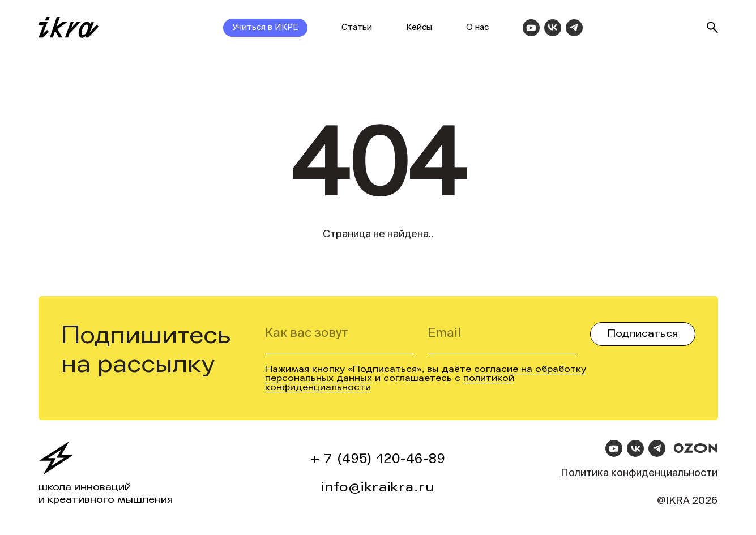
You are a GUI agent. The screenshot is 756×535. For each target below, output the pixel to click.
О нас (477, 27)
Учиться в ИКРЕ (265, 27)
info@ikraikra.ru (378, 487)
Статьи (357, 27)
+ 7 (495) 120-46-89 (378, 459)
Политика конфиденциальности (639, 473)
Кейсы (419, 27)
